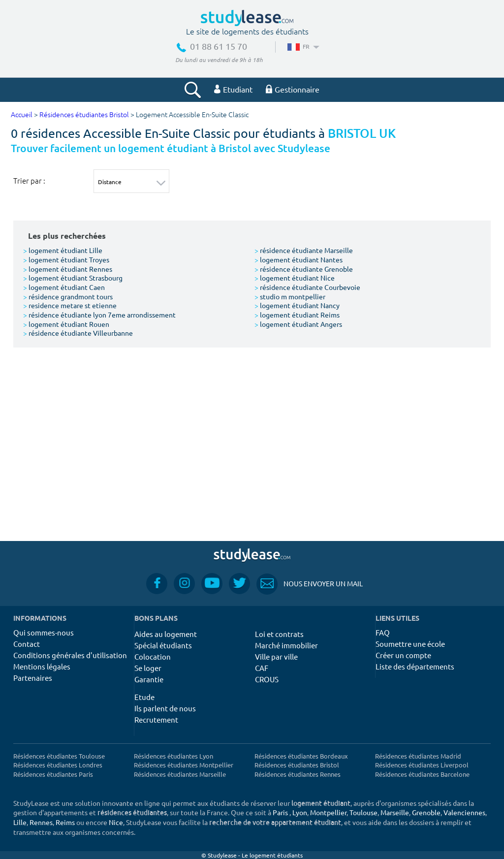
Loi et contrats (279, 634)
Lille (20, 822)
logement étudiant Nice (295, 278)
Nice (116, 822)
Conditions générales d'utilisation (70, 655)
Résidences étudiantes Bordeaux (301, 756)
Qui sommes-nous (44, 632)
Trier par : (29, 181)
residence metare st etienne (70, 305)
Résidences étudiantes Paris (53, 774)
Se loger (148, 668)
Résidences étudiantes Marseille (180, 774)
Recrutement (156, 719)
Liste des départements (415, 666)
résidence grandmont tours (68, 296)
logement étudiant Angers (298, 324)
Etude (144, 697)
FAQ (383, 632)
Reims (65, 822)
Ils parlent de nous (165, 708)
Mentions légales (42, 666)
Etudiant (233, 89)
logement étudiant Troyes (66, 259)
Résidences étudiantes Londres (58, 765)
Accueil (22, 115)
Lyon (300, 812)
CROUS (267, 679)
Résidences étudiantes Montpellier (184, 765)
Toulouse (363, 812)
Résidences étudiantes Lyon (173, 756)
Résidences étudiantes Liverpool (422, 765)
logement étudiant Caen (64, 287)
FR (302, 46)
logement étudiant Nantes (299, 259)
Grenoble (426, 812)
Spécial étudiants (163, 645)
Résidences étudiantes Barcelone (422, 774)
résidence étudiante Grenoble (304, 269)
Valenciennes (464, 812)
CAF (262, 668)
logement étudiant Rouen (66, 324)
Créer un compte (403, 655)
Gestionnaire (293, 89)
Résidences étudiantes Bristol (84, 115)
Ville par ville (276, 656)
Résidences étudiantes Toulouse (59, 756)
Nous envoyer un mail (310, 584)
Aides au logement (166, 634)
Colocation (153, 656)
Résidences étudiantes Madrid (418, 756)
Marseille (395, 812)
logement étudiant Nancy (297, 305)
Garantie (149, 679)
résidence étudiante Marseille (304, 250)
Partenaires (33, 678)
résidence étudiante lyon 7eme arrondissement (99, 315)
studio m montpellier (290, 296)
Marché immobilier (286, 645)
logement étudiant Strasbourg (73, 278)
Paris (280, 812)
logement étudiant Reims (297, 315)
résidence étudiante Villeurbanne (78, 333)
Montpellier (328, 812)
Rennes (41, 822)
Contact (27, 644)
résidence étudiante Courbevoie (307, 287)
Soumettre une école (410, 644)
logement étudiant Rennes (68, 269)
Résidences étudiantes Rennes (298, 774)
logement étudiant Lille (63, 250)
